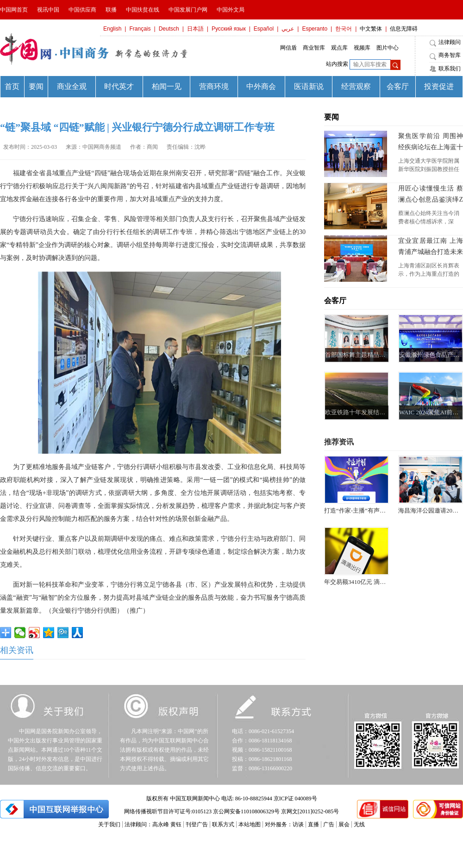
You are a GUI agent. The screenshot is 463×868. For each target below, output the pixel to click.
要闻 (332, 117)
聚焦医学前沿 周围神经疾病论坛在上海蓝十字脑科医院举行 (431, 143)
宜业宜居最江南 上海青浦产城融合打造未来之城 (431, 247)
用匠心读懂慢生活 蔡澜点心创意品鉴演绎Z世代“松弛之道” (431, 195)
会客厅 (335, 301)
